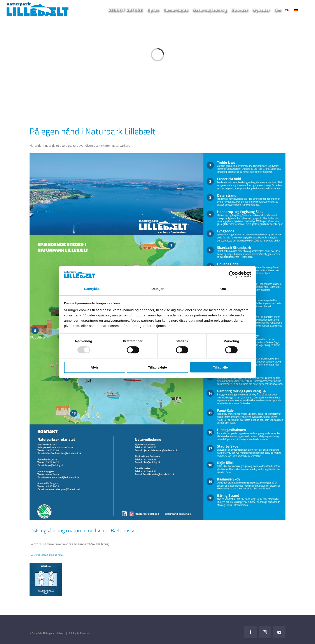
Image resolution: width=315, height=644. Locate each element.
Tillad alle (220, 367)
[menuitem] (287, 10)
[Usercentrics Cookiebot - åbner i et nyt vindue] (232, 274)
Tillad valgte (157, 367)
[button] (304, 10)
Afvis (95, 367)
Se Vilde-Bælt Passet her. (47, 555)
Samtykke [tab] (92, 289)
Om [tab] (223, 289)
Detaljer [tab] (157, 289)
